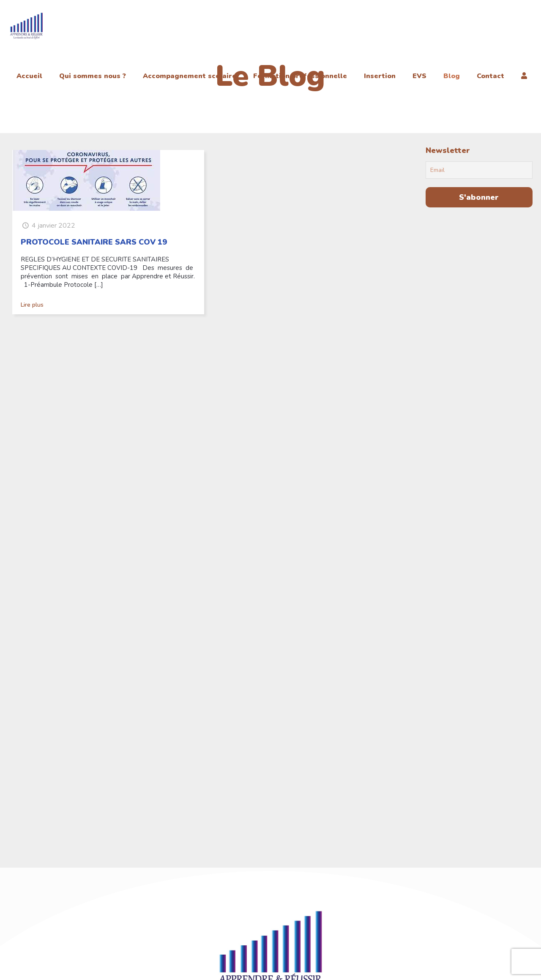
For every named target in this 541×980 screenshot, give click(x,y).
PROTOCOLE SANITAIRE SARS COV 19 (94, 242)
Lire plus (32, 305)
